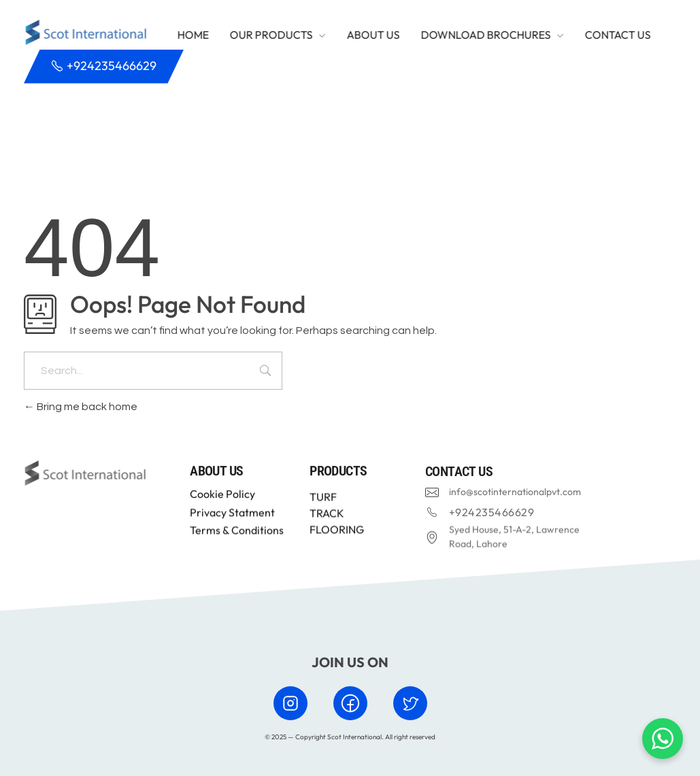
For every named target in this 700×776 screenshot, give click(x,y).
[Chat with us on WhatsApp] (663, 739)
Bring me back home (81, 407)
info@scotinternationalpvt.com (515, 496)
